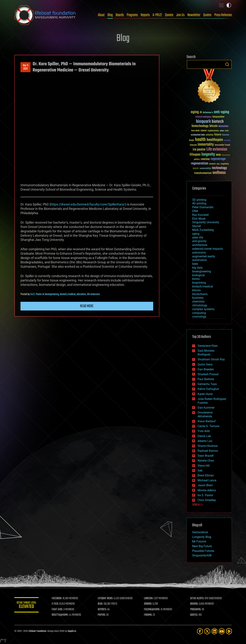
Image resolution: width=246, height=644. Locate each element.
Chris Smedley (207, 500)
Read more (87, 306)
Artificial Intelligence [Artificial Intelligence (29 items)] (203, 117)
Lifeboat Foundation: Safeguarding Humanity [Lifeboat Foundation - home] (45, 15)
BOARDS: (194, 604)
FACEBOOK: (58, 598)
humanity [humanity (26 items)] (227, 141)
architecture (200, 245)
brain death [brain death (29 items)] (195, 131)
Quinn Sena (205, 364)
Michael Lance (207, 480)
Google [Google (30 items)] (192, 140)
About (101, 15)
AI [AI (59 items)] (201, 113)
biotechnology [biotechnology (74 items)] (200, 126)
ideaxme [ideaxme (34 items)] (193, 145)
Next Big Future (202, 546)
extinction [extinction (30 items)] (210, 135)
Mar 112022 (25, 67)
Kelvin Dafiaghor (208, 389)
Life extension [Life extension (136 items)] (217, 149)
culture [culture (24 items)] (222, 131)
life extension (93, 294)
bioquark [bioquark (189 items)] (203, 122)
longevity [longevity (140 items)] (208, 155)
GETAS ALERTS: (197, 598)
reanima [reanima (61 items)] (205, 159)
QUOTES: (194, 615)
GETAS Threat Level (27, 605)
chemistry (198, 302)
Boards (120, 15)
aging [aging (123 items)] (195, 112)
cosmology (199, 317)
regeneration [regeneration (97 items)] (200, 163)
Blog (110, 15)
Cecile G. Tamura (208, 426)
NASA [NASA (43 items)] (218, 155)
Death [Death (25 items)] (227, 131)
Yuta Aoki (204, 431)
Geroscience (200, 532)
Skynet (197, 226)
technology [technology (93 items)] (219, 168)
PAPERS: (103, 615)
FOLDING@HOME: (153, 610)
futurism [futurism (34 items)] (226, 135)
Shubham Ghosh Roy (211, 359)
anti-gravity (199, 241)
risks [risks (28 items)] (218, 164)
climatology (200, 305)
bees (195, 264)
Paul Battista (206, 379)
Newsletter (194, 15)
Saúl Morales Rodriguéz (206, 353)
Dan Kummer (206, 408)
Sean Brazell (206, 456)
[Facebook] (200, 631)
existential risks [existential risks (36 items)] (198, 135)
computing (199, 313)
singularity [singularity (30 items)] (225, 164)
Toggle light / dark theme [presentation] (229, 5)
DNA (195, 211)
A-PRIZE (157, 15)
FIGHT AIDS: (58, 610)
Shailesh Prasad (208, 374)
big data (197, 268)
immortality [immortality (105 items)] (206, 145)
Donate (169, 15)
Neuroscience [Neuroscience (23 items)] (226, 155)
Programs (132, 15)
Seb (200, 471)
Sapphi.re (72, 631)
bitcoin (197, 290)
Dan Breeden (206, 369)
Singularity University (206, 222)
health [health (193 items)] (200, 140)
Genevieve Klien (208, 346)
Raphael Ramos (208, 451)
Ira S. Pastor (36, 294)
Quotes (207, 15)
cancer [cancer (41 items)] (204, 131)
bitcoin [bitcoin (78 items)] (213, 126)
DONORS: (149, 604)
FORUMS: (149, 615)
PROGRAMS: (196, 610)
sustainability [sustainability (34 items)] (205, 169)
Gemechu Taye (207, 384)
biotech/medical (68, 294)
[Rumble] (229, 631)
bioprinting (199, 283)
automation (200, 260)
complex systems (203, 309)
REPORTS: (103, 610)
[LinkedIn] (214, 631)
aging (196, 234)
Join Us (180, 15)
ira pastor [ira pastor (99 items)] (199, 150)
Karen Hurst (205, 394)
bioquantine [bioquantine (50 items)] (218, 117)
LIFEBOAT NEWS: (106, 598)
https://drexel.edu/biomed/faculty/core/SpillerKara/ (88, 204)
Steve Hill (204, 466)
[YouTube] (222, 631)
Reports (145, 15)
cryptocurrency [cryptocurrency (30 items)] (213, 131)
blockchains (200, 294)
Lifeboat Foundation (37, 631)
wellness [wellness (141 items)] (219, 173)
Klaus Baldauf (207, 421)
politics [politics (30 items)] (197, 160)
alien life (198, 237)
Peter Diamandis (203, 207)
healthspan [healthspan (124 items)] (215, 140)
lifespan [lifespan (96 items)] (195, 155)
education (81, 294)
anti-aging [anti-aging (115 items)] (222, 112)
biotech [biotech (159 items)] (218, 122)
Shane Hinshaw (208, 446)
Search (227, 64)
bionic (196, 279)
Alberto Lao (205, 441)
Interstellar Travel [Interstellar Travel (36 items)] (222, 145)
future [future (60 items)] (218, 135)
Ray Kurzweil (200, 215)
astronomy (199, 253)
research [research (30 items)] (212, 164)
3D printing (199, 200)
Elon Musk (199, 219)
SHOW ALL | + (198, 505)
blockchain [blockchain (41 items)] (223, 126)
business (198, 298)
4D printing (199, 203)
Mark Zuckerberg (203, 230)
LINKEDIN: (149, 598)
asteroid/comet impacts (207, 249)
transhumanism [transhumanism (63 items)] (203, 173)
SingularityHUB (202, 555)
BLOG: (101, 604)
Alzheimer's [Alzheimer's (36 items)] (208, 113)
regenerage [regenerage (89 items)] (218, 159)
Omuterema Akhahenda (205, 414)
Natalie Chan (206, 461)
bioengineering (52, 294)
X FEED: (56, 604)
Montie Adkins (207, 490)
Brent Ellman (206, 475)
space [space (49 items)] (196, 168)
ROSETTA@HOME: (61, 615)
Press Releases (223, 15)
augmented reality (204, 256)
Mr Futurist (199, 541)
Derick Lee (204, 436)
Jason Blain (205, 485)
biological (198, 275)
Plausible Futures (203, 551)
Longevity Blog (202, 537)
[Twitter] (207, 631)
